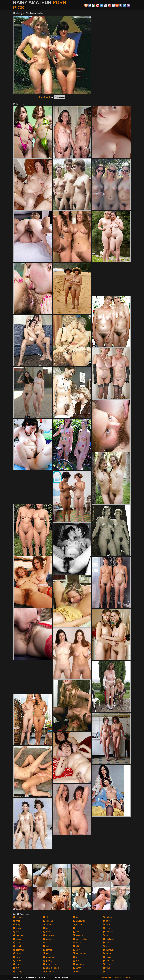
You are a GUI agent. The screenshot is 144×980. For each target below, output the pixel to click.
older (77, 961)
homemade (50, 972)
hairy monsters (51, 968)
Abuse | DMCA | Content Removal (27, 977)
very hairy (109, 961)
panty (77, 968)
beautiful (18, 950)
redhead (108, 917)
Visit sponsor (60, 97)
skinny (107, 928)
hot (76, 917)
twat (106, 946)
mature (77, 943)
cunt (46, 928)
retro (106, 921)
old (76, 957)
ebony (47, 932)
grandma (48, 957)
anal (16, 921)
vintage (107, 964)
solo (106, 935)
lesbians (78, 935)
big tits (17, 953)
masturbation (80, 939)
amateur (18, 917)
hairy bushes (50, 964)
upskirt (107, 953)
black (17, 957)
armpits (18, 925)
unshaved (109, 950)
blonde (18, 961)
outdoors (78, 964)
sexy (106, 925)
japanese (78, 925)
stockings (108, 939)
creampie (49, 925)
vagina (107, 957)
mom (77, 950)
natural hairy (80, 953)
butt (16, 968)
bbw (16, 943)
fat (45, 943)
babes (17, 939)
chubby (18, 972)
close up (48, 921)
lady (76, 928)
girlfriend (48, 950)
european (49, 935)
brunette (18, 964)
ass (16, 932)
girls (46, 953)
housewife (79, 921)
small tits (108, 932)
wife (106, 972)
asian (17, 928)
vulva (107, 968)
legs (76, 932)
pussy (77, 972)
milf (76, 946)
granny (47, 961)
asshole (18, 935)
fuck (46, 946)
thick (106, 943)
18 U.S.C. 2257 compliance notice (55, 977)
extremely (49, 939)
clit (46, 917)
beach (17, 946)
